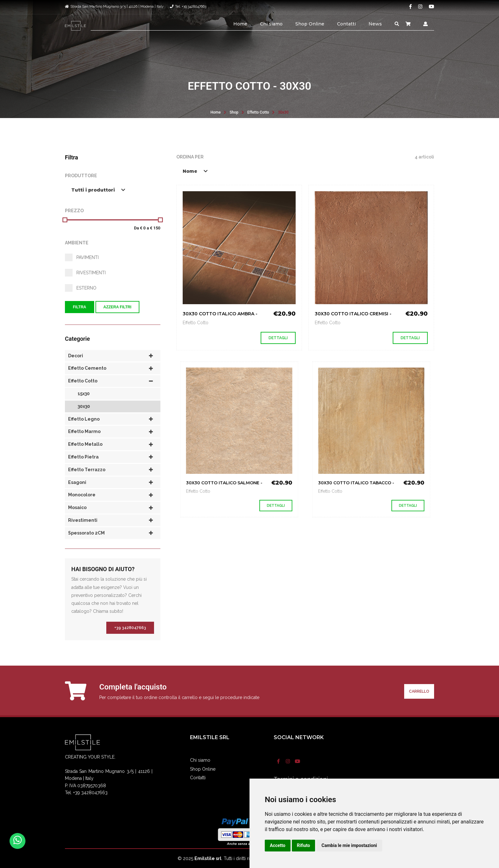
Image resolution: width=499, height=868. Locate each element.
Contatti (346, 24)
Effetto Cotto (258, 112)
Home (240, 24)
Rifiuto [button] (304, 845)
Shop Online (310, 24)
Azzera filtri (117, 307)
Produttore (81, 176)
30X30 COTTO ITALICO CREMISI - (353, 314)
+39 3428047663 (130, 640)
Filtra (80, 307)
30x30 (283, 112)
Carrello (419, 704)
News (375, 24)
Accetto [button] (278, 845)
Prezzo (74, 211)
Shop (234, 112)
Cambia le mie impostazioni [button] (349, 845)
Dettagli (278, 338)
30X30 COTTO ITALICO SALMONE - (231, 465)
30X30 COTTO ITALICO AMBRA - (220, 314)
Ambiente (77, 243)
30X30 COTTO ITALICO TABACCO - (363, 465)
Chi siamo (271, 24)
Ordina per (190, 157)
